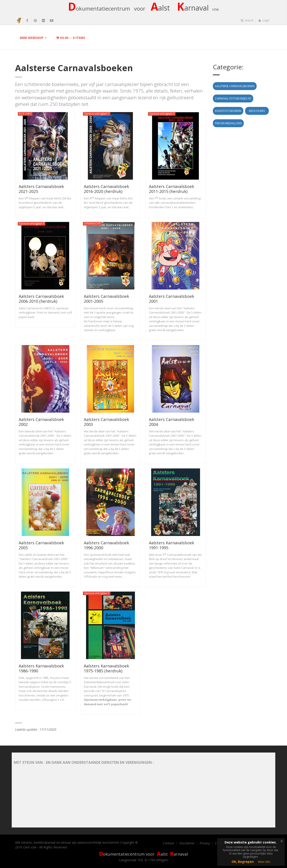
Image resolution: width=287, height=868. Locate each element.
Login (264, 20)
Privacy (205, 843)
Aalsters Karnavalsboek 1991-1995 (172, 545)
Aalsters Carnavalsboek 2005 (41, 545)
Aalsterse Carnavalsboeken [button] (235, 86)
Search (247, 20)
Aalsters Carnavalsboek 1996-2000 (106, 545)
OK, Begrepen (243, 862)
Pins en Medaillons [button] (228, 123)
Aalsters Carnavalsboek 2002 (41, 422)
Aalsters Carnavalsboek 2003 (106, 422)
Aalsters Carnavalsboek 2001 (172, 299)
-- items (71, 38)
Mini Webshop (32, 38)
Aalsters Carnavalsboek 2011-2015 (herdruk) (172, 189)
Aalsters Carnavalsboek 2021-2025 (41, 189)
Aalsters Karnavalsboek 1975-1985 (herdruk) (106, 668)
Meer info (264, 862)
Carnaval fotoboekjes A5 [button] (233, 98)
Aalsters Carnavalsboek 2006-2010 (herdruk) (41, 299)
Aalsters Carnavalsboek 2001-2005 (106, 299)
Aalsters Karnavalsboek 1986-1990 (41, 668)
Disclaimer (187, 843)
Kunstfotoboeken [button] (228, 111)
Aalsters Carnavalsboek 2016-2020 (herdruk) (106, 189)
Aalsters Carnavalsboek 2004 (172, 422)
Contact (169, 843)
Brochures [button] (257, 111)
